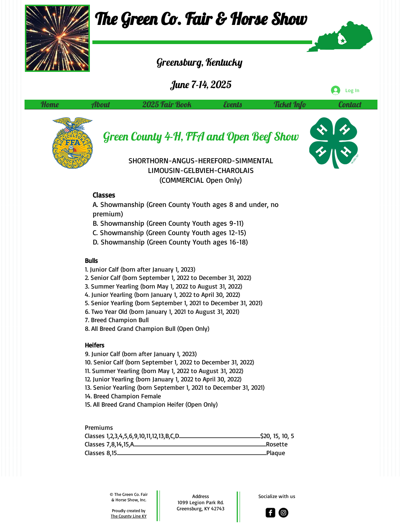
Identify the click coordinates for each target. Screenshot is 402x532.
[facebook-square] (270, 513)
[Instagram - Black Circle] (283, 513)
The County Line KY (129, 516)
